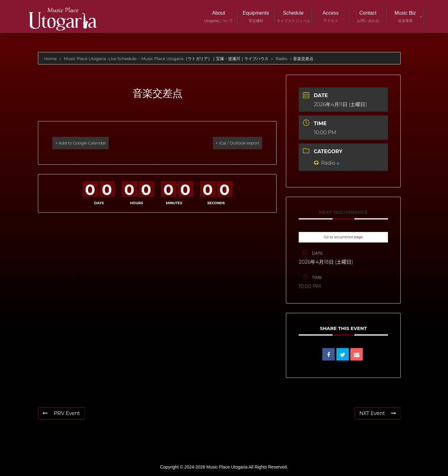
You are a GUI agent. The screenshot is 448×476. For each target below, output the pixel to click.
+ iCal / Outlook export (228, 143)
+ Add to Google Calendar (91, 143)
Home (51, 59)
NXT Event (378, 413)
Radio (281, 59)
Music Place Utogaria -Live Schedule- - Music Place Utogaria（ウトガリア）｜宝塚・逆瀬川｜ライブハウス (166, 59)
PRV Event (61, 413)
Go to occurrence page (343, 237)
